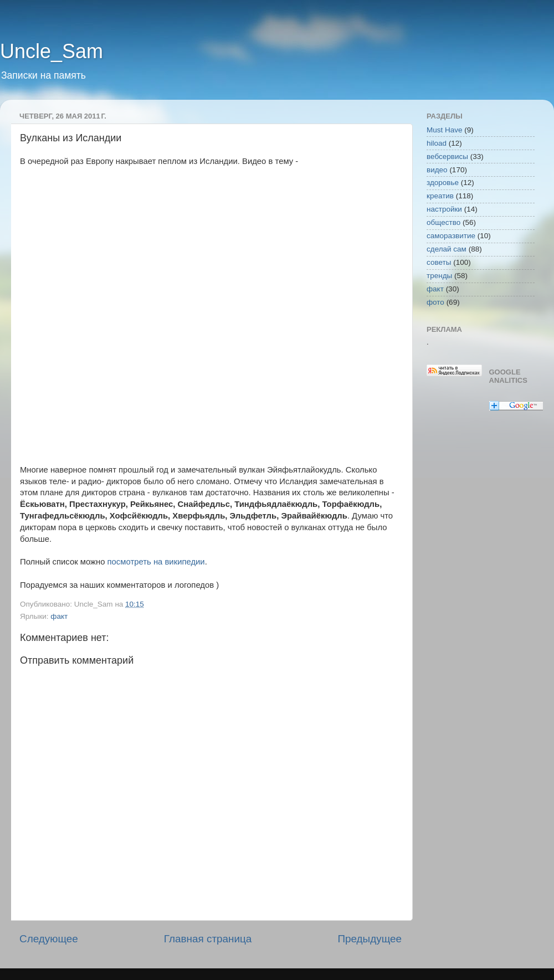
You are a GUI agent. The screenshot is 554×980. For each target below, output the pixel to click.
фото (435, 302)
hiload (437, 143)
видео (437, 170)
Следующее (49, 939)
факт (59, 616)
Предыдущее (370, 939)
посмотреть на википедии (156, 562)
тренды (439, 276)
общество (443, 222)
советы (439, 262)
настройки (444, 209)
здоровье (443, 183)
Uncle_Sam (52, 51)
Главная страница (208, 939)
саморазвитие (451, 236)
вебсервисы (447, 157)
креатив (440, 196)
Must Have (445, 130)
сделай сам (447, 249)
